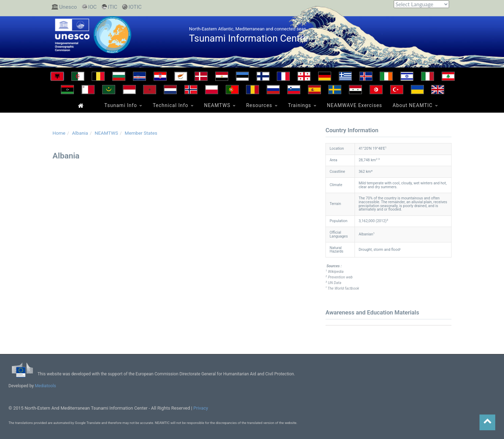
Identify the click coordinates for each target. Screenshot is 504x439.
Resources (259, 105)
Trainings (300, 105)
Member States (141, 133)
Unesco (68, 7)
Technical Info (170, 105)
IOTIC (135, 7)
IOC (92, 7)
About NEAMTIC (413, 105)
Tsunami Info (121, 105)
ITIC (113, 7)
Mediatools (46, 386)
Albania (80, 133)
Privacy (201, 408)
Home (80, 105)
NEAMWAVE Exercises (355, 105)
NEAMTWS (217, 105)
